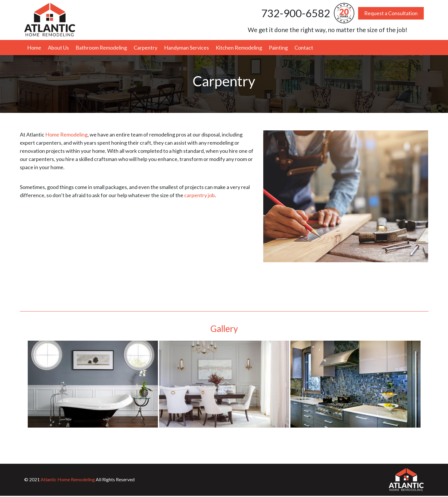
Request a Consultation (391, 13)
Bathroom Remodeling (101, 48)
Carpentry (145, 48)
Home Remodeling (66, 134)
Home (34, 48)
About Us (58, 48)
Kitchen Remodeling (239, 48)
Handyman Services (186, 48)
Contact (304, 48)
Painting (278, 48)
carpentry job (199, 195)
